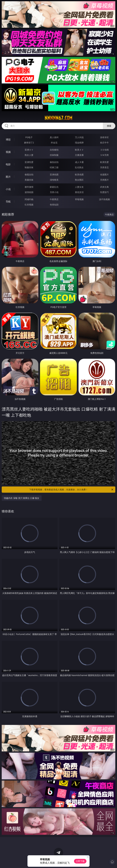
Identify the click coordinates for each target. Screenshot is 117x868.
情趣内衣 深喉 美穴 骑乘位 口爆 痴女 (22, 498)
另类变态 (104, 167)
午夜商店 (54, 199)
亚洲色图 (54, 174)
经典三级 (54, 167)
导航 (8, 202)
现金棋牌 (79, 143)
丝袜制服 (54, 155)
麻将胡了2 (29, 143)
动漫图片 (104, 174)
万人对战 (79, 137)
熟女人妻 (29, 155)
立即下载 (80, 861)
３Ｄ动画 (104, 150)
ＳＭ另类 (104, 155)
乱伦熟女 (79, 167)
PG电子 (29, 137)
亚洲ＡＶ (29, 150)
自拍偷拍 (54, 150)
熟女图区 (79, 180)
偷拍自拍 (54, 162)
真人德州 (54, 137)
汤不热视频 (104, 199)
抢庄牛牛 (104, 143)
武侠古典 (104, 187)
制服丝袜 (29, 167)
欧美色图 (79, 174)
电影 (8, 164)
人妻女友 (79, 187)
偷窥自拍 (29, 174)
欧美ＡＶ (79, 150)
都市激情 (29, 187)
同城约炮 (29, 199)
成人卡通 (79, 162)
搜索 (109, 126)
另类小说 (54, 192)
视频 (8, 152)
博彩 (8, 140)
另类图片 (104, 180)
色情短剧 (54, 205)
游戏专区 (104, 137)
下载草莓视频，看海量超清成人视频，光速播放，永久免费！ (71, 490)
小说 (8, 189)
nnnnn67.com (58, 118)
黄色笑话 (79, 192)
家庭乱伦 (54, 187)
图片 (8, 177)
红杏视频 (29, 205)
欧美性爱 (104, 162)
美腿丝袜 (29, 180)
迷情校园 (29, 192)
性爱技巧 (104, 192)
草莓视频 (79, 199)
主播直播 (79, 155)
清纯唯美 (54, 180)
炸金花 (54, 143)
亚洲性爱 (29, 162)
